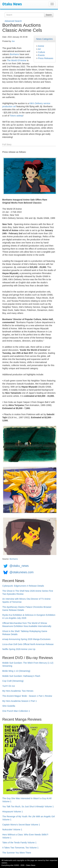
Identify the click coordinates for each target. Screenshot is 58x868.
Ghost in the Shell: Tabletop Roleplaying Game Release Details (25, 633)
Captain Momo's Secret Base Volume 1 (21, 825)
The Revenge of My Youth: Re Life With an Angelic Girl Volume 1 (29, 818)
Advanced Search (13, 21)
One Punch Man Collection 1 (16, 711)
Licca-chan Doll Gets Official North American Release (28, 644)
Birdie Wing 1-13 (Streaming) (16, 671)
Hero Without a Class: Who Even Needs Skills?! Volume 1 (25, 836)
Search (49, 15)
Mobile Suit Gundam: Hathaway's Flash (21, 676)
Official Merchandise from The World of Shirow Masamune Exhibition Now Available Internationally (27, 625)
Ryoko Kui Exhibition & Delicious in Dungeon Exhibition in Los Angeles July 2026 (29, 616)
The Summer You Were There (17, 853)
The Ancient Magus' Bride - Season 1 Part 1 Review (27, 696)
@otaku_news (19, 566)
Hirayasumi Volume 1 (13, 812)
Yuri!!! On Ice (9, 686)
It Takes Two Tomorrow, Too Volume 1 (20, 848)
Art (39, 49)
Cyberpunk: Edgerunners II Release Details (23, 586)
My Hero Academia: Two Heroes (18, 691)
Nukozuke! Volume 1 (12, 830)
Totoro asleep (16, 116)
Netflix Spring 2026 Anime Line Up (19, 649)
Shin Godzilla (9, 706)
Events (41, 55)
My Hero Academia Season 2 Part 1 (20, 701)
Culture (42, 52)
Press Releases (46, 58)
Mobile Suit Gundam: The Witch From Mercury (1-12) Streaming (28, 664)
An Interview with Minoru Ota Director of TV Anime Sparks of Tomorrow (26, 600)
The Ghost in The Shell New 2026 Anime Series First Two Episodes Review (28, 592)
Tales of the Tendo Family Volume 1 (19, 843)
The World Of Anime (17, 60)
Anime (41, 46)
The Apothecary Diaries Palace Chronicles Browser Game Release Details (27, 609)
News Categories (44, 39)
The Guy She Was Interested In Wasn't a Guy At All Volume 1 (27, 800)
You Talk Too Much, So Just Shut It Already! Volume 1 (28, 807)
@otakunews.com (21, 572)
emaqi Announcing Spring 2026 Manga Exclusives (26, 639)
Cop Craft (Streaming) (13, 681)
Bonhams (14, 54)
